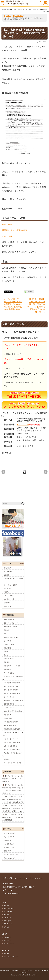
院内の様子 (7, 568)
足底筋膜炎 (7, 669)
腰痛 (5, 634)
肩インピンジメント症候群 (13, 763)
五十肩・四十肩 (9, 697)
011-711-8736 (23, 425)
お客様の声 (18, 16)
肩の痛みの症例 (9, 848)
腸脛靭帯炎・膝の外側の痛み (13, 701)
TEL (41, 4)
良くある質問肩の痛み (11, 855)
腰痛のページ (8, 224)
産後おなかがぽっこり (11, 623)
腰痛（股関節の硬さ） (11, 637)
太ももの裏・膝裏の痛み (12, 742)
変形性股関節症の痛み (11, 722)
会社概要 (6, 954)
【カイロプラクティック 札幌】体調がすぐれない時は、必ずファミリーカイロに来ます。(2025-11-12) (13, 789)
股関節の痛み (8, 718)
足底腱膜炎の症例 (10, 858)
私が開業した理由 (10, 599)
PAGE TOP (42, 497)
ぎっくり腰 (7, 236)
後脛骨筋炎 (7, 715)
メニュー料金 (8, 572)
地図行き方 (7, 592)
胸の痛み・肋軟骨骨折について (13, 754)
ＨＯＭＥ (6, 905)
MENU (2, 4)
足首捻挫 (7, 662)
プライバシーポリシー (10, 957)
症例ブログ (7, 840)
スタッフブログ (9, 837)
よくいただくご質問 (10, 585)
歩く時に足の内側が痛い (12, 749)
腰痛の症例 (7, 851)
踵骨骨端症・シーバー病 (12, 666)
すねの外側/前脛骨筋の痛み (13, 711)
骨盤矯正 (7, 630)
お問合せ (7, 603)
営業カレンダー (9, 606)
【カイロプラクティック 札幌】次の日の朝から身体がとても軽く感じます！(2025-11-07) (13, 799)
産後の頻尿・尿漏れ (10, 627)
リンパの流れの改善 (10, 746)
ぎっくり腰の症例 (10, 833)
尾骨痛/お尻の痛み (10, 725)
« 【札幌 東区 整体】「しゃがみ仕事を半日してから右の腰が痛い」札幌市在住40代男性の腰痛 (13, 304)
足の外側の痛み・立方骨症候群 (13, 678)
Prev (3, 472)
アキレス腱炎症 (9, 673)
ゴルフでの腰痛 (9, 644)
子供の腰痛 (7, 648)
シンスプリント (9, 708)
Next (46, 472)
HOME (7, 16)
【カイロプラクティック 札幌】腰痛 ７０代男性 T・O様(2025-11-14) (12, 779)
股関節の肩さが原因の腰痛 (14, 230)
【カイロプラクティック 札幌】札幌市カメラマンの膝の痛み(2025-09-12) (13, 817)
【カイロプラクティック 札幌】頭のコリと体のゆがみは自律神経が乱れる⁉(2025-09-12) (13, 808)
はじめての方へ (8, 908)
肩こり (6, 655)
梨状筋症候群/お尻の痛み (12, 729)
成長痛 (6, 652)
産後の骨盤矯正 (9, 620)
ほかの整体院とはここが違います (13, 580)
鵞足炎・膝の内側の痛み (12, 693)
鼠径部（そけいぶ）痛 (11, 739)
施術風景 (7, 575)
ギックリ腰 (7, 641)
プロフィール (8, 596)
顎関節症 (7, 759)
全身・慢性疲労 (9, 659)
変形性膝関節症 (9, 704)
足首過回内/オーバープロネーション (13, 734)
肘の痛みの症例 (9, 844)
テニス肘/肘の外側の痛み (12, 683)
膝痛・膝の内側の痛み (11, 690)
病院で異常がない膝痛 (11, 686)
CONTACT (46, 4)
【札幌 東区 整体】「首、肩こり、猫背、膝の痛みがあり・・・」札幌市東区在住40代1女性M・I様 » (36, 305)
